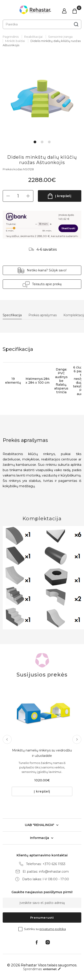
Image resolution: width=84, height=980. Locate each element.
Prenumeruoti (42, 918)
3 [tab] (49, 142)
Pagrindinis (11, 37)
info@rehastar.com (54, 872)
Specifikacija (12, 315)
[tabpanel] (42, 97)
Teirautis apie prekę (47, 284)
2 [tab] (42, 142)
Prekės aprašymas (43, 315)
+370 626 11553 (54, 864)
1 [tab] (35, 142)
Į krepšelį (63, 196)
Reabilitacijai (33, 37)
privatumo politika (53, 929)
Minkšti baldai (15, 41)
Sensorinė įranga (60, 37)
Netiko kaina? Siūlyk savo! (47, 270)
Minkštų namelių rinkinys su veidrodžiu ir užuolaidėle (42, 753)
